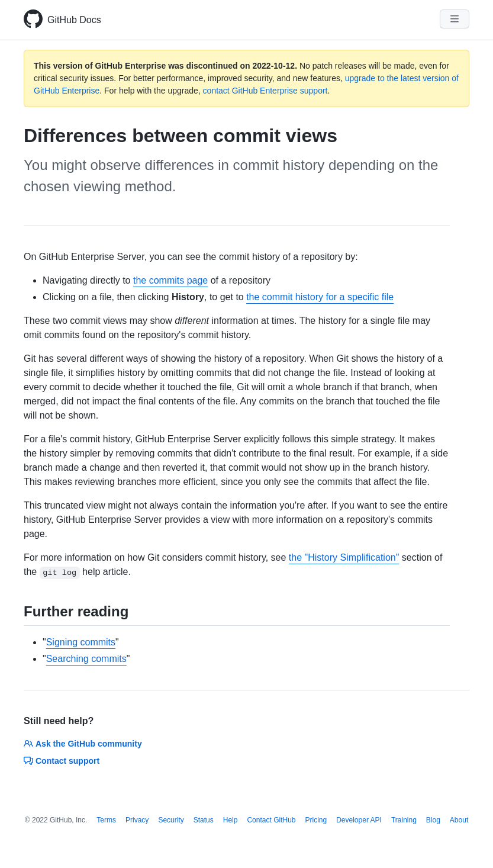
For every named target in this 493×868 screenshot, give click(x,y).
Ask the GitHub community (83, 744)
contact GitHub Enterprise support (265, 91)
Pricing (316, 820)
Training (404, 820)
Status (204, 820)
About (459, 820)
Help (231, 820)
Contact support (62, 761)
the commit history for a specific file (320, 297)
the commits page (170, 280)
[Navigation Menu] (455, 19)
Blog (433, 820)
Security (171, 820)
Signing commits (81, 642)
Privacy (137, 820)
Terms (106, 820)
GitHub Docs (74, 20)
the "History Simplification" (344, 557)
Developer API (359, 820)
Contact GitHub (271, 820)
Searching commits (86, 659)
